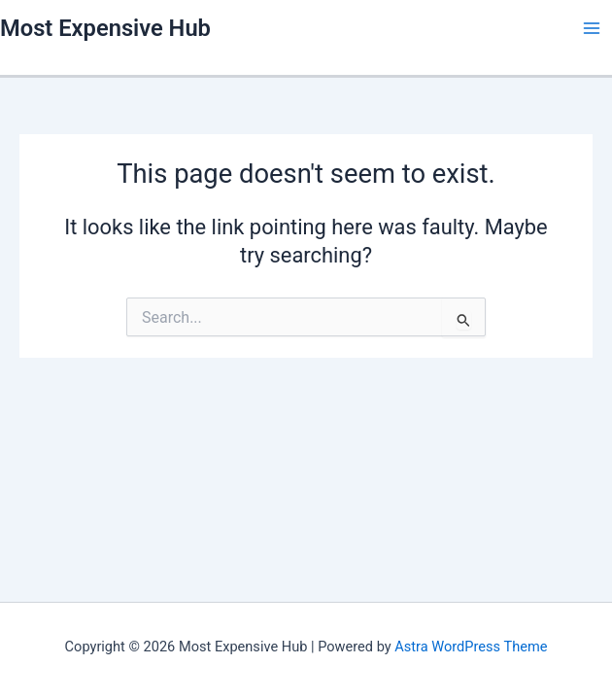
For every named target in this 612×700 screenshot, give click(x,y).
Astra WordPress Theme (471, 647)
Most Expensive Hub (105, 28)
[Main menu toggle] (592, 28)
